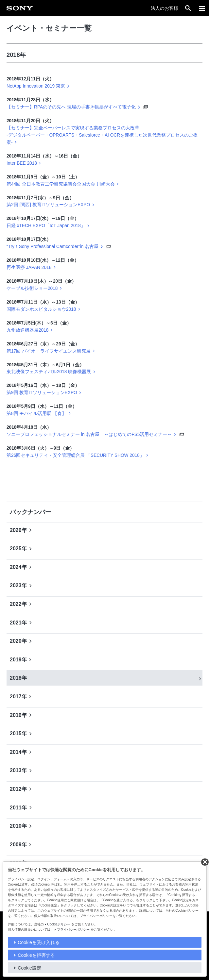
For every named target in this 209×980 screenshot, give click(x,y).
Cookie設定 (29, 968)
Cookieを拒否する (36, 955)
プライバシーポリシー (73, 930)
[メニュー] (202, 8)
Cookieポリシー (59, 924)
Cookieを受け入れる (39, 942)
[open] (188, 8)
